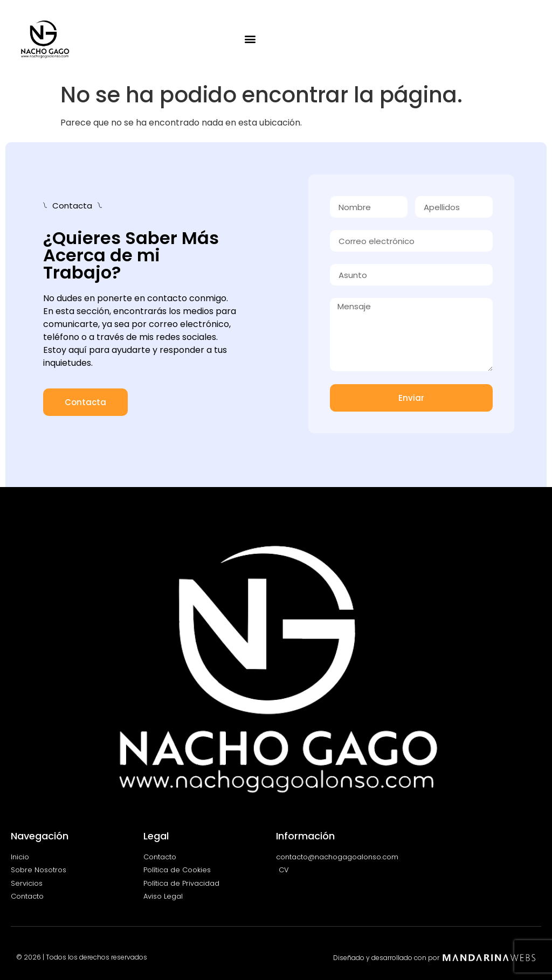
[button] (250, 39)
